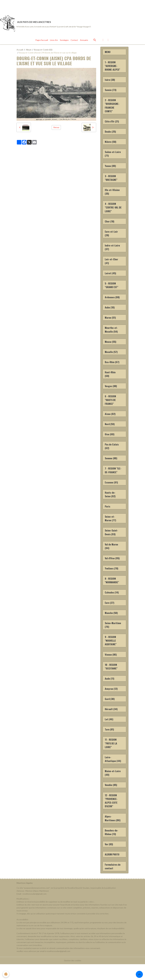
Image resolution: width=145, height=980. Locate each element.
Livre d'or (54, 41)
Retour (56, 128)
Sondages (64, 41)
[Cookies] (6, 974)
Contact (74, 41)
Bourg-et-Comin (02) (43, 50)
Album (29, 50)
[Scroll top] (139, 974)
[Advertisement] (52, 6)
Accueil (20, 50)
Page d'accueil (42, 41)
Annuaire (84, 41)
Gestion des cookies (72, 976)
